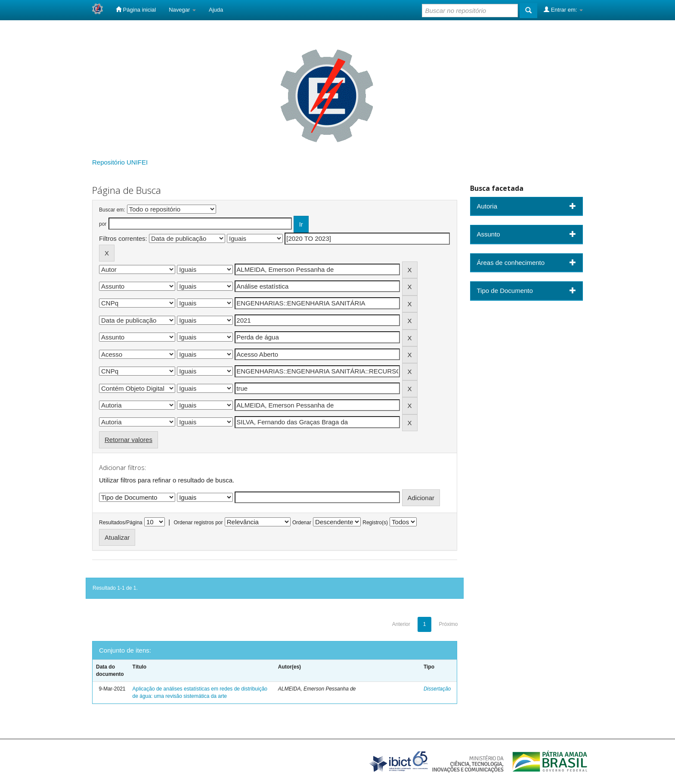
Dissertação (437, 689)
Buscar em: (112, 210)
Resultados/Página (121, 523)
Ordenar (302, 523)
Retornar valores (128, 440)
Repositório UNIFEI (120, 162)
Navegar (182, 10)
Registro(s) (375, 523)
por (103, 224)
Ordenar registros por (198, 523)
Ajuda (216, 10)
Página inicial (136, 9)
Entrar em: (563, 9)
